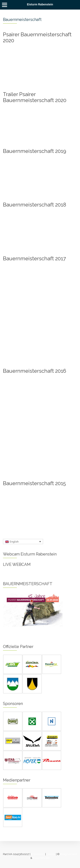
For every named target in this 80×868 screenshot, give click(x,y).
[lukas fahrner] (41, 858)
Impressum (38, 854)
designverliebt (69, 854)
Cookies (51, 854)
